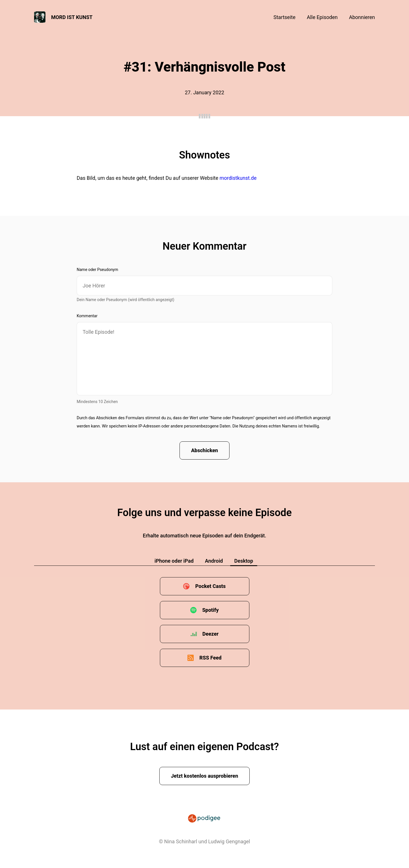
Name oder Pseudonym (97, 270)
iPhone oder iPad (174, 561)
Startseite (284, 17)
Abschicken (205, 450)
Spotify (210, 610)
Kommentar (87, 316)
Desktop (244, 561)
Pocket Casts (210, 586)
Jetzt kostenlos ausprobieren (205, 776)
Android (214, 561)
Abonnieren (362, 17)
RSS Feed (210, 658)
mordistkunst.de (238, 178)
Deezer (211, 634)
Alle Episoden (322, 17)
